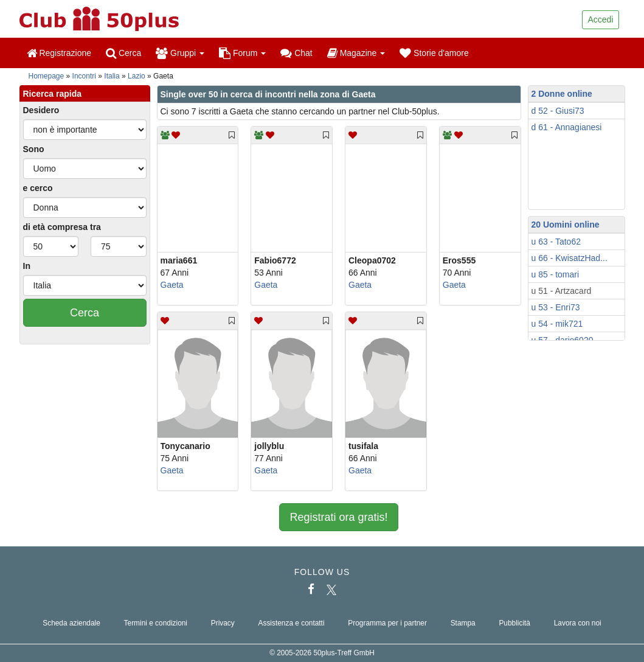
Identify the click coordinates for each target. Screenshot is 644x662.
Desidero (41, 110)
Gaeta (172, 285)
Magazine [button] (356, 53)
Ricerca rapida (53, 94)
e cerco (38, 188)
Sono (34, 149)
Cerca (123, 53)
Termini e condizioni (156, 623)
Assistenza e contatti (292, 623)
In (27, 266)
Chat (296, 53)
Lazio (137, 76)
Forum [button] (242, 53)
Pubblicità (514, 623)
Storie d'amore (434, 53)
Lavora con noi (578, 623)
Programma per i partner (387, 623)
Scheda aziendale (71, 623)
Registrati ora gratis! (338, 517)
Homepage (47, 76)
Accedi (600, 19)
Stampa (463, 623)
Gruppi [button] (180, 53)
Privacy (223, 623)
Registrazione (59, 53)
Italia (112, 76)
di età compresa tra (62, 227)
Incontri (84, 76)
